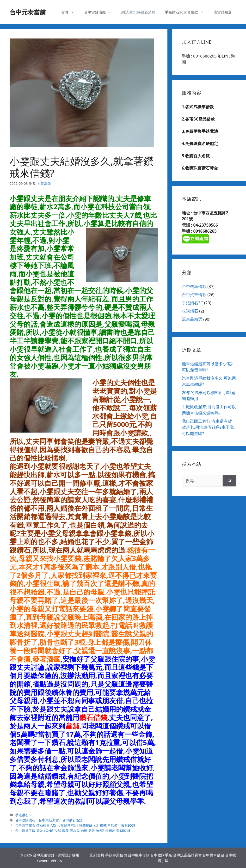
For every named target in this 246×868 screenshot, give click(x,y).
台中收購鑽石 (25, 820)
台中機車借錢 (213, 855)
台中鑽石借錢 (72, 820)
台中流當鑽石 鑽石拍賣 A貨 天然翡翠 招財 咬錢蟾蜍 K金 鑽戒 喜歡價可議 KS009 (75, 825)
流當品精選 (223, 12)
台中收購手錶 (161, 855)
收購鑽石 (190, 311)
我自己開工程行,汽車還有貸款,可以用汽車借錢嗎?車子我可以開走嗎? (208, 427)
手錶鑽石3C (24, 815)
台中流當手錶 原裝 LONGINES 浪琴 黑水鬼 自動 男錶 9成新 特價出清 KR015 (73, 831)
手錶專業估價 (116, 855)
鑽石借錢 (93, 717)
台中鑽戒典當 (49, 820)
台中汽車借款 (194, 295)
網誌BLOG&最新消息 (138, 12)
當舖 (72, 726)
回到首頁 (97, 855)
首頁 (70, 12)
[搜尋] (230, 481)
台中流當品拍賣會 (187, 855)
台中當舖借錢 (100, 12)
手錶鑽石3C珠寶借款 (187, 12)
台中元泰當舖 (28, 12)
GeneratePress (50, 861)
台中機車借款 (194, 286)
